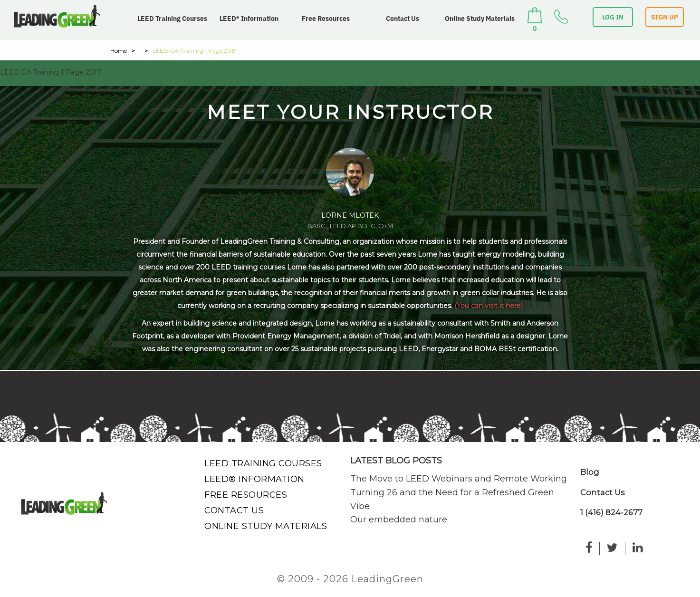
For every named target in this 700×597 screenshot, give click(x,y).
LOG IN (613, 17)
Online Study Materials (480, 19)
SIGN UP (665, 17)
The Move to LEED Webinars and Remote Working (459, 479)
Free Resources (326, 19)
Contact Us (403, 19)
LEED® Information (249, 19)
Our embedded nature (399, 520)
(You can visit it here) (489, 306)
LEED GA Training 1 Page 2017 (51, 72)
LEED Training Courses (172, 19)
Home (119, 51)
